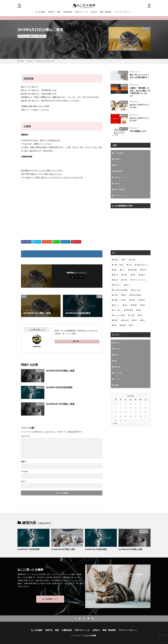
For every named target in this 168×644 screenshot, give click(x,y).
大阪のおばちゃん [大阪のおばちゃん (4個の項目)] (142, 265)
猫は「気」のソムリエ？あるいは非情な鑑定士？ (139, 76)
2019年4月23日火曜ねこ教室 (45, 61)
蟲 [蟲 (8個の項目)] (132, 325)
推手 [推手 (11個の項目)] (124, 260)
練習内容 (34, 36)
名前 (24, 462)
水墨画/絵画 (68, 12)
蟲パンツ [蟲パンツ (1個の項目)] (116, 305)
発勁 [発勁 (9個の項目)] (143, 305)
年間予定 (51, 12)
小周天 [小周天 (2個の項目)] (125, 280)
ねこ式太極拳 (40, 12)
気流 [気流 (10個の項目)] (141, 315)
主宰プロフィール (81, 12)
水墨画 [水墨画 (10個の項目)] (116, 260)
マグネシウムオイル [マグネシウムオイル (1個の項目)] (139, 280)
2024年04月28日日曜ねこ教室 (63, 549)
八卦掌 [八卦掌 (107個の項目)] (132, 315)
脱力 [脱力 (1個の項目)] (143, 320)
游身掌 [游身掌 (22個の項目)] (124, 325)
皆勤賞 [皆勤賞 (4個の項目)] (135, 305)
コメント (25, 436)
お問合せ (94, 12)
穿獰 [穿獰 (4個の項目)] (135, 320)
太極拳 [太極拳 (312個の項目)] (116, 300)
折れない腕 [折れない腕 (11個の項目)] (136, 290)
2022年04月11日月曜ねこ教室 (60, 404)
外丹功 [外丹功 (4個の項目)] (144, 270)
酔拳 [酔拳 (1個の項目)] (124, 295)
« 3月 (115, 423)
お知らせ (124, 102)
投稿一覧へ (76, 341)
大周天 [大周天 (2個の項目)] (116, 295)
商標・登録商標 (106, 12)
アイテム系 (118, 373)
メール (24, 471)
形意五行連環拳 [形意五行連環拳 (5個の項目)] (136, 295)
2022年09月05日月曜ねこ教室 (60, 371)
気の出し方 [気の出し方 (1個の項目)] (117, 285)
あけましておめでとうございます (139, 106)
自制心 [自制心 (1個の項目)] (125, 275)
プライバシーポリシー (122, 12)
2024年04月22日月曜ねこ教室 (130, 549)
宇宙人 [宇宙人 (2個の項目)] (133, 300)
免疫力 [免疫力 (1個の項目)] (143, 275)
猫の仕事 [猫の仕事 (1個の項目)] (126, 320)
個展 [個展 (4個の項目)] (115, 270)
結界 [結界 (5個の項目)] (124, 300)
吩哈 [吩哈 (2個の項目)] (140, 310)
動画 (59, 12)
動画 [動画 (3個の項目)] (115, 325)
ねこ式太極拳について (50, 599)
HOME (22, 61)
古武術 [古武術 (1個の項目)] (133, 260)
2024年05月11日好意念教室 (29, 549)
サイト (23, 481)
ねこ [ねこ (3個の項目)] (123, 270)
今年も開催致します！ (138, 131)
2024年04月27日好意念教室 (96, 549)
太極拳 (42, 36)
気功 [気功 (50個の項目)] (134, 275)
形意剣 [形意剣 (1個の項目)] (143, 300)
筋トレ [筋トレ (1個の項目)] (128, 285)
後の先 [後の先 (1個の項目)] (116, 275)
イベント (124, 129)
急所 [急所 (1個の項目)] (126, 305)
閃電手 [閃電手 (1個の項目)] (116, 320)
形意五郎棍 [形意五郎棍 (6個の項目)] (133, 270)
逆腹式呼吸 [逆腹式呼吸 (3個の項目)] (129, 310)
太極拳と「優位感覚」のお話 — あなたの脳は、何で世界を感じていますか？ (140, 92)
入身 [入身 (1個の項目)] (130, 265)
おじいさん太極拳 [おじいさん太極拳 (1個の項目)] (119, 315)
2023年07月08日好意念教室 (59, 387)
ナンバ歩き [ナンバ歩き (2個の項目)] (117, 310)
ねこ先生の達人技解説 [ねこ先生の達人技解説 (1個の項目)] (121, 290)
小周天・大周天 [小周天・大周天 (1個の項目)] (119, 265)
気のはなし (124, 72)
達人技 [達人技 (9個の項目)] (116, 280)
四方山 (116, 355)
